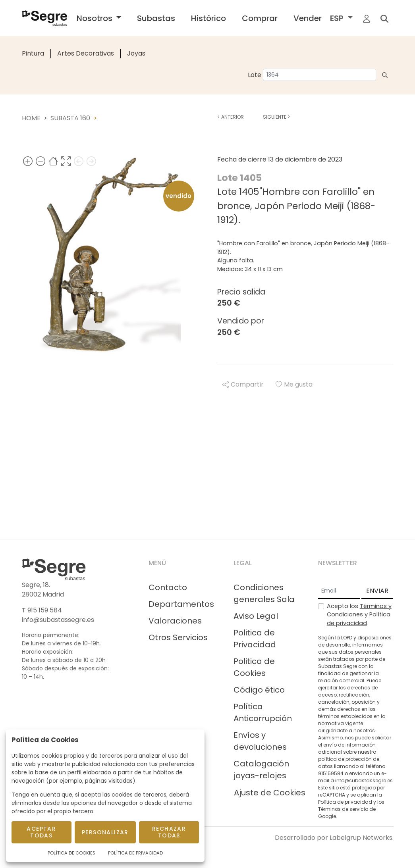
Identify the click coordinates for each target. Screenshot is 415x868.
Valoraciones (175, 621)
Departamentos (181, 604)
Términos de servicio (343, 809)
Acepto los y (359, 615)
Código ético (259, 690)
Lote (255, 75)
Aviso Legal (256, 616)
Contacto (168, 587)
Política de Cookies (71, 853)
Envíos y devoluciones (260, 741)
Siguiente (276, 117)
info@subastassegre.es (58, 620)
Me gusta (294, 384)
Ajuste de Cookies (270, 793)
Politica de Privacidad (255, 639)
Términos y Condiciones (359, 610)
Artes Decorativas (86, 53)
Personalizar (105, 832)
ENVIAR (377, 591)
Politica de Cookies (254, 667)
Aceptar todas (41, 832)
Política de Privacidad (135, 853)
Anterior (231, 117)
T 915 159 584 (42, 610)
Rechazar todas (169, 832)
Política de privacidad (359, 619)
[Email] (339, 591)
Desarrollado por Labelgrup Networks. (334, 838)
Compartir (243, 384)
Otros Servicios (178, 637)
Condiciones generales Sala (264, 593)
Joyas (136, 53)
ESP (338, 18)
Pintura (33, 53)
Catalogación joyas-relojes (261, 770)
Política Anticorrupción (263, 712)
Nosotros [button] (96, 18)
